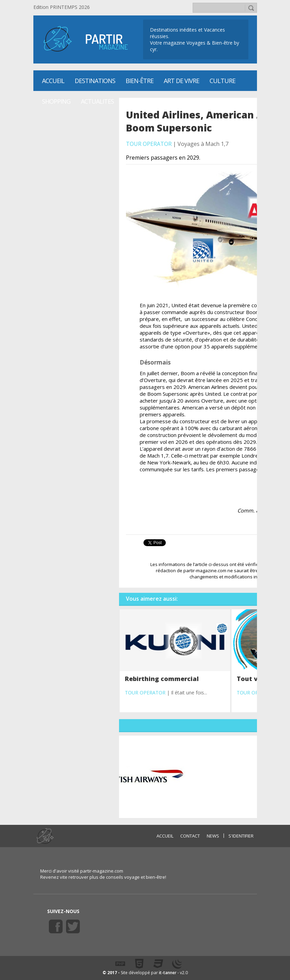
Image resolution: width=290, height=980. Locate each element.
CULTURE (222, 81)
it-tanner (168, 973)
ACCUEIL (165, 836)
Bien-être (139, 81)
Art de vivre (181, 81)
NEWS (213, 836)
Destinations (95, 81)
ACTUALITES (97, 101)
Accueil (53, 81)
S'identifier (241, 836)
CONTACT (190, 836)
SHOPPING (56, 101)
